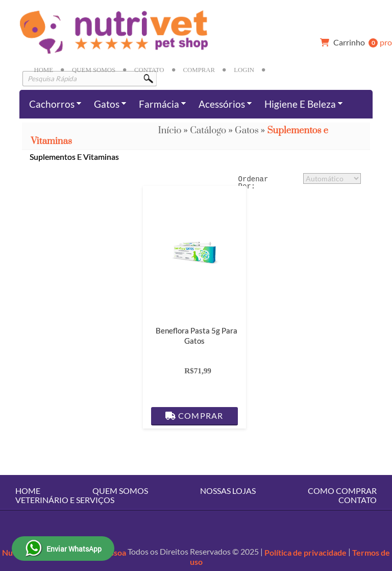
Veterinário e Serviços (65, 500)
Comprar (199, 70)
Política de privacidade (305, 552)
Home (43, 70)
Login (244, 70)
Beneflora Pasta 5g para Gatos (197, 336)
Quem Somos (94, 70)
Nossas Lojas (228, 491)
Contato (149, 70)
